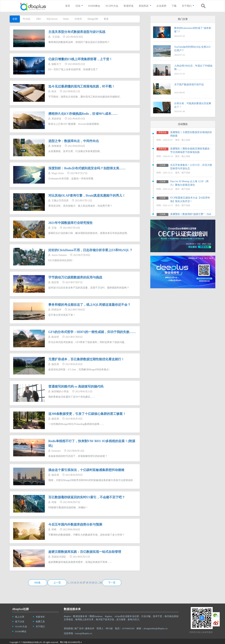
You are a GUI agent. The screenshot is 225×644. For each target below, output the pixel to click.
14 (75, 583)
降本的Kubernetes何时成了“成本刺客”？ (193, 30)
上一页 (57, 583)
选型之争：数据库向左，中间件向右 (74, 141)
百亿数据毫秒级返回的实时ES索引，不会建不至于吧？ (87, 497)
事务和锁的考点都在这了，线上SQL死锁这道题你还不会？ (89, 305)
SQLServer (52, 19)
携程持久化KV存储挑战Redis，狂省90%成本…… (83, 114)
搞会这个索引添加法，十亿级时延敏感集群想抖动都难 (86, 470)
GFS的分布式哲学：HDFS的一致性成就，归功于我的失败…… (92, 332)
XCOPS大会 (21, 626)
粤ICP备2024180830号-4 (71, 642)
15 (78, 583)
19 (90, 583)
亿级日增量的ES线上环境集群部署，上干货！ (80, 59)
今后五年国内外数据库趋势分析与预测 (75, 524)
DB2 (38, 19)
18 (87, 583)
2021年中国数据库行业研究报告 (70, 223)
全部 (15, 19)
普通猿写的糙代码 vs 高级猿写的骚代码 (76, 387)
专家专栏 (40, 617)
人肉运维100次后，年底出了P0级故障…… (193, 67)
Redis (66, 19)
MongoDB (93, 19)
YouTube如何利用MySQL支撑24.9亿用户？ (192, 49)
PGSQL (27, 19)
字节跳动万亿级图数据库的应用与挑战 (75, 277)
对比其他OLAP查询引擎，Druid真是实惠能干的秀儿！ (87, 196)
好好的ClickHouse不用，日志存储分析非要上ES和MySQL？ (90, 250)
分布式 (78, 19)
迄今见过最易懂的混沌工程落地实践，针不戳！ (82, 86)
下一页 (112, 583)
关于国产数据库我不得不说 (189, 85)
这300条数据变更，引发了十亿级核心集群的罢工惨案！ (87, 414)
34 (101, 583)
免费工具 (40, 622)
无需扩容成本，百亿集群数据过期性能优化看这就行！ (86, 359)
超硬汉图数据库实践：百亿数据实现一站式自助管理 (85, 552)
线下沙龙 (20, 622)
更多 (106, 19)
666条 (38, 583)
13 (72, 583)
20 (93, 583)
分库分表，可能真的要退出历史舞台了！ (193, 105)
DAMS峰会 (21, 631)
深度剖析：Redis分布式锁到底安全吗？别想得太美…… (87, 168)
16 (81, 583)
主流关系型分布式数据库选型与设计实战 (77, 32)
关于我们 (40, 626)
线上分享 (20, 617)
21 (96, 583)
